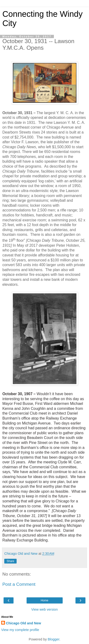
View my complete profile (20, 630)
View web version (45, 609)
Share (10, 561)
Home (44, 600)
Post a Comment (19, 584)
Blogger (54, 639)
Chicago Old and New (23, 623)
